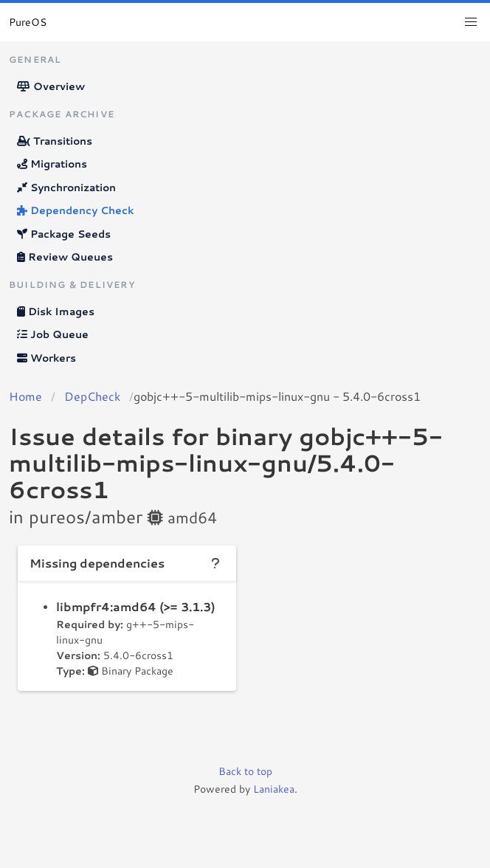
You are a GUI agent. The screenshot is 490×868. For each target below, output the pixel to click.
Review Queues (65, 257)
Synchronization (66, 187)
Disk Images (56, 311)
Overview (51, 86)
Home (25, 396)
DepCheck (92, 396)
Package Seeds (64, 234)
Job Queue (53, 334)
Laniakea (274, 789)
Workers (46, 358)
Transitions (55, 141)
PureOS (28, 22)
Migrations (52, 164)
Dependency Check (75, 210)
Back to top (245, 771)
